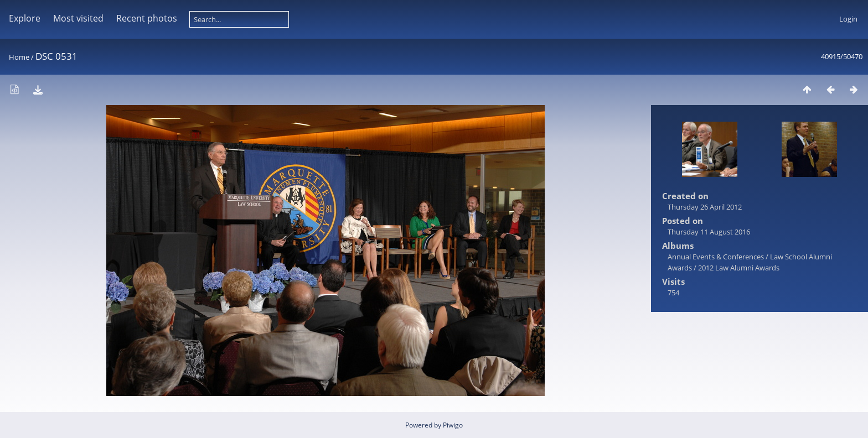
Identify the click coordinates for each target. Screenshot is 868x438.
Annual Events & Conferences (716, 257)
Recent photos (147, 18)
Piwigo (453, 425)
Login (848, 19)
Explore (25, 18)
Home (19, 57)
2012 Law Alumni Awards (739, 268)
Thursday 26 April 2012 (705, 207)
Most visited (78, 18)
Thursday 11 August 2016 (709, 232)
